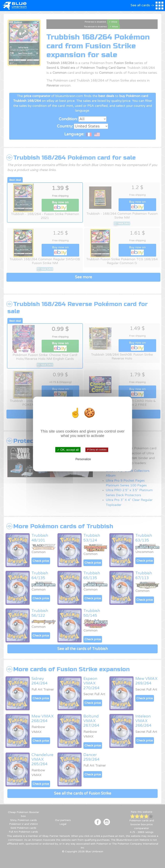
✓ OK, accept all (68, 450)
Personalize (83, 459)
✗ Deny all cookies (97, 450)
